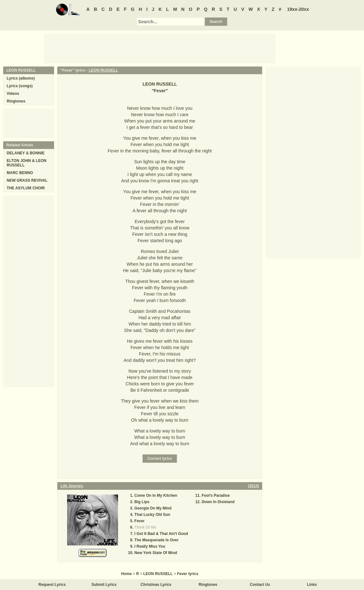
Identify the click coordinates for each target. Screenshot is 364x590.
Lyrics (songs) (20, 86)
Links (312, 585)
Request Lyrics (52, 585)
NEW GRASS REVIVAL (27, 180)
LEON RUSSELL (104, 70)
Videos (13, 94)
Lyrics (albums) (21, 78)
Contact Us (260, 585)
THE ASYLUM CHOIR (26, 188)
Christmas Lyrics (156, 585)
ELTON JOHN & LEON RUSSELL (27, 163)
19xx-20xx (298, 9)
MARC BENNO (20, 173)
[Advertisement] (160, 48)
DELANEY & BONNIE (26, 153)
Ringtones (16, 101)
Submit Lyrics (104, 585)
